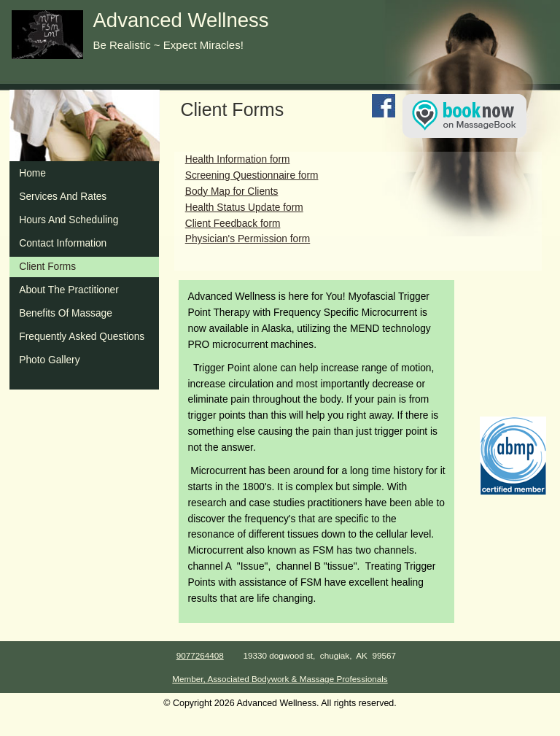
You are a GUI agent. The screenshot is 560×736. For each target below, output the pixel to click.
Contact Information (63, 243)
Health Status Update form (244, 208)
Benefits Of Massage (66, 313)
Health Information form (238, 159)
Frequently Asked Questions (82, 337)
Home (32, 173)
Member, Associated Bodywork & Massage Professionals (280, 679)
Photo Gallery (49, 360)
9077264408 (200, 655)
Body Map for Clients (232, 191)
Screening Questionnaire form (252, 175)
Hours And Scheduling (69, 220)
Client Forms (47, 267)
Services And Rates (63, 197)
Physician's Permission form (248, 239)
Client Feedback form (233, 224)
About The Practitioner (69, 290)
